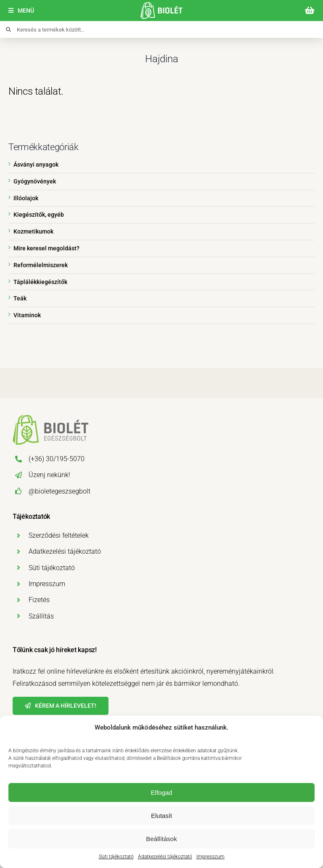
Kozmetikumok (33, 231)
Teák (20, 298)
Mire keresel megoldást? (46, 248)
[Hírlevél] (61, 706)
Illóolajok (26, 198)
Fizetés (39, 600)
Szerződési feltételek (59, 535)
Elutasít (161, 816)
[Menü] (21, 11)
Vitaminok (27, 315)
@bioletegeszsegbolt (60, 491)
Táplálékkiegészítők (40, 282)
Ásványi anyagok (36, 165)
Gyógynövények (35, 181)
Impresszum (210, 857)
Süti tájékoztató (116, 857)
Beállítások (161, 839)
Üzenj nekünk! (49, 475)
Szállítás (41, 616)
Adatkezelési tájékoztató (165, 857)
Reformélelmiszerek (41, 265)
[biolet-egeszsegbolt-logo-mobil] (161, 5)
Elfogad (162, 792)
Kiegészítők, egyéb (39, 215)
